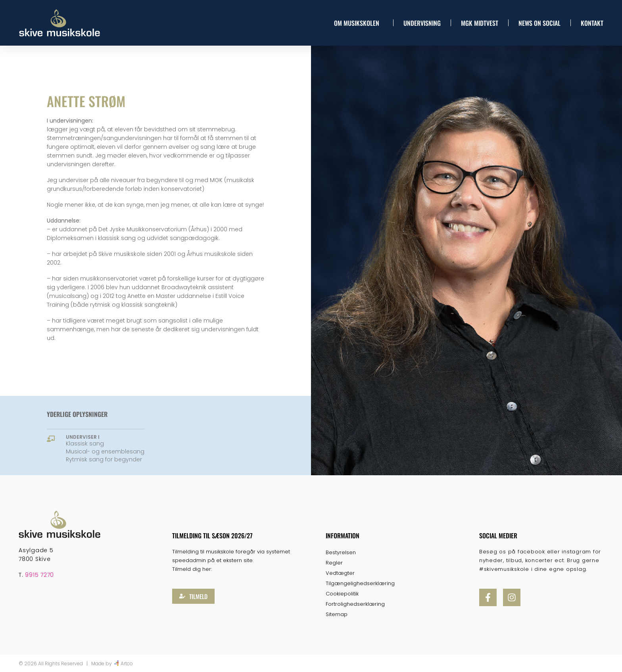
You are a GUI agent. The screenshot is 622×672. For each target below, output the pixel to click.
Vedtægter (340, 573)
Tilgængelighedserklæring (360, 583)
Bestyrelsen (341, 552)
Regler (334, 563)
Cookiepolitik (342, 594)
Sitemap (337, 614)
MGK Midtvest (480, 23)
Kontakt (592, 23)
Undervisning (422, 23)
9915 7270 (39, 575)
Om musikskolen (359, 23)
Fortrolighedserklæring (355, 604)
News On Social (539, 23)
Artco (127, 663)
